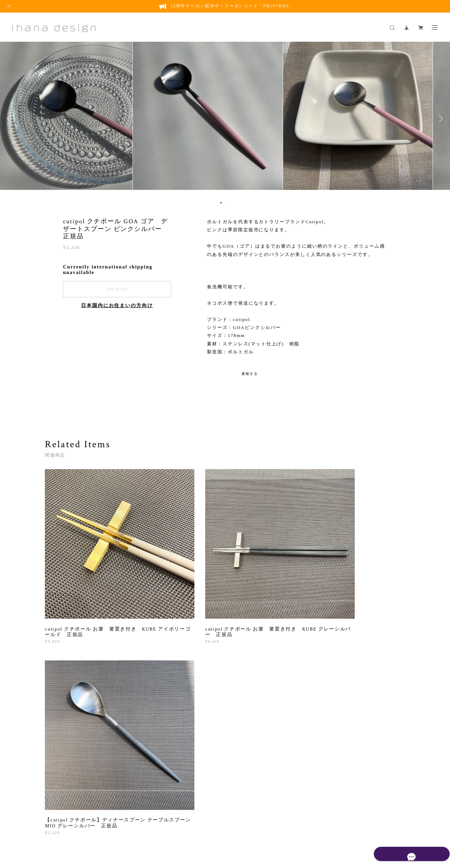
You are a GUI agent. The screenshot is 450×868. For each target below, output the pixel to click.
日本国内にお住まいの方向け (117, 306)
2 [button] (226, 203)
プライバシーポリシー (138, 829)
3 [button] (230, 203)
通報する (250, 374)
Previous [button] (10, 119)
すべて (67, 660)
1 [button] (221, 203)
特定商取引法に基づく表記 (191, 829)
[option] (225, 119)
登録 (352, 745)
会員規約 (226, 829)
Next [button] (440, 119)
